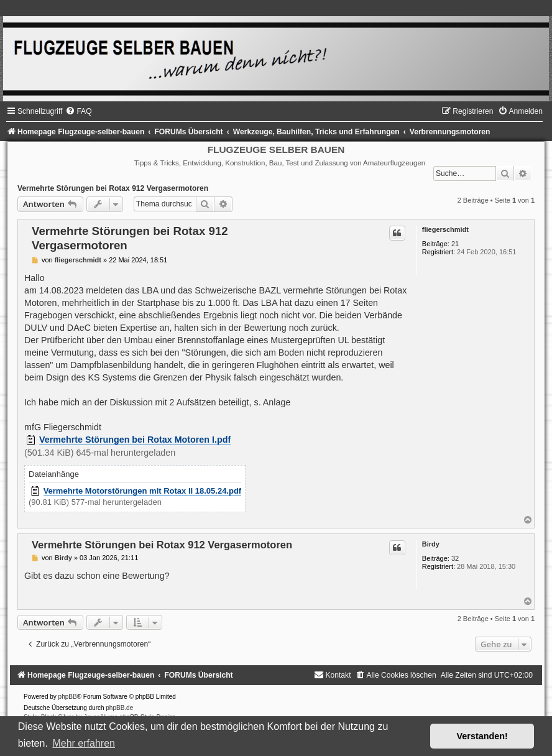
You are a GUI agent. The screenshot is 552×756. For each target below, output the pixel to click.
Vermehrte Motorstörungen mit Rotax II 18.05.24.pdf (143, 491)
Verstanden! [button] (482, 736)
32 (455, 558)
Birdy (431, 544)
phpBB (68, 697)
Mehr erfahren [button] (84, 743)
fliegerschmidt (445, 229)
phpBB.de (119, 708)
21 (455, 244)
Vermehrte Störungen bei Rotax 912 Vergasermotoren (113, 188)
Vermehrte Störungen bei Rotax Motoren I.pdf (135, 440)
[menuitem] (78, 111)
